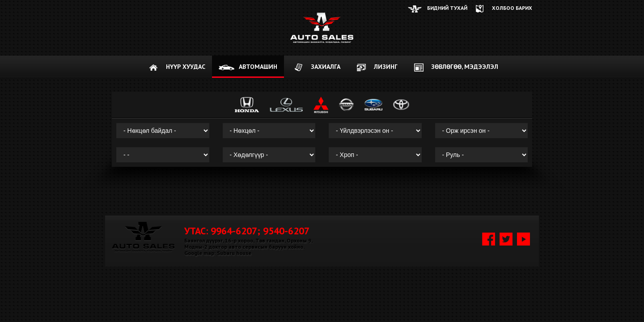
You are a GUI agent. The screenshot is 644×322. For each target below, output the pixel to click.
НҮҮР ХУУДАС (186, 67)
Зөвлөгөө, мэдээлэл (465, 67)
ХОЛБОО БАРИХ (512, 8)
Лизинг (386, 67)
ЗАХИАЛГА (326, 67)
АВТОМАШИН (258, 67)
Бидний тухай (447, 8)
